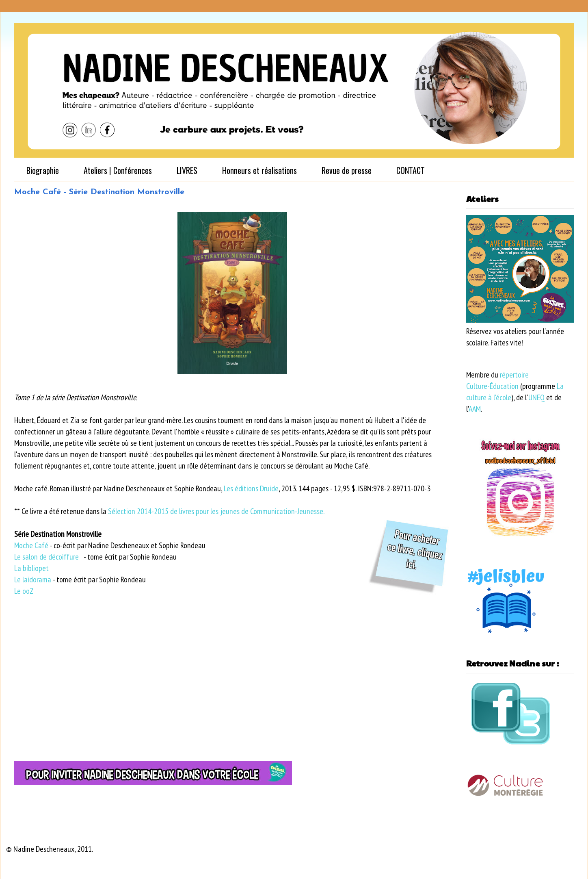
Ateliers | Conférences (118, 170)
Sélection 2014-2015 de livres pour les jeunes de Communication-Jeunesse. (216, 511)
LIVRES (187, 170)
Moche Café (31, 545)
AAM (475, 409)
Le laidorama (33, 579)
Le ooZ (24, 591)
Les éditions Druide (251, 488)
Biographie (43, 170)
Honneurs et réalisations (259, 170)
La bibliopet (31, 568)
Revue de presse (347, 170)
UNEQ (536, 397)
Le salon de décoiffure (46, 557)
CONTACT (411, 170)
